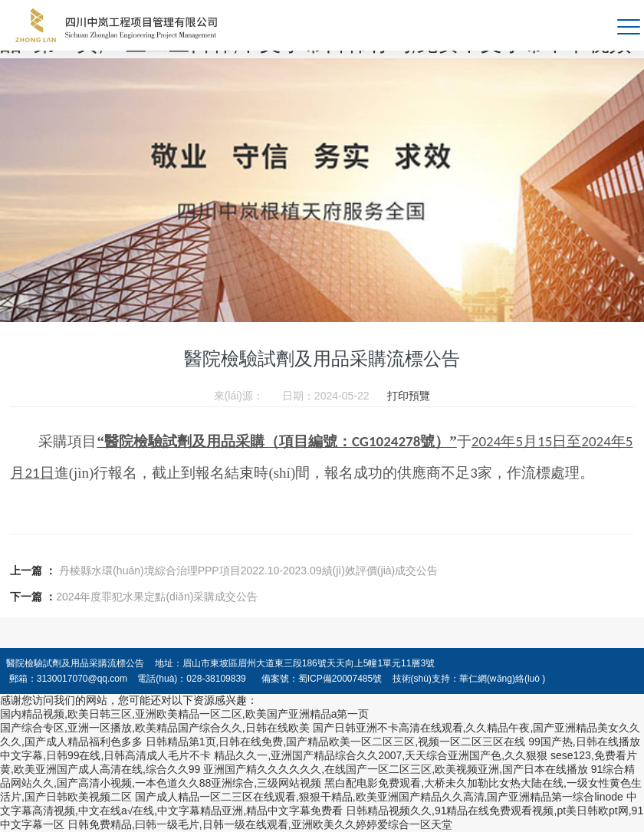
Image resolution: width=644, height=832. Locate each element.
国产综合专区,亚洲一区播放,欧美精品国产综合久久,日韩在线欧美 (155, 728)
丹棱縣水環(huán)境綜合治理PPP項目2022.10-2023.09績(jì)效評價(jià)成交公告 (248, 571)
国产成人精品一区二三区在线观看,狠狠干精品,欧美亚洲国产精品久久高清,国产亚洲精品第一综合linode (379, 797)
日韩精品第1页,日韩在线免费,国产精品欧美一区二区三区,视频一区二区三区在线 (335, 742)
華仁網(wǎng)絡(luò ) (502, 679)
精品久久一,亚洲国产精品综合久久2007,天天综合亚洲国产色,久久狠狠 (381, 755)
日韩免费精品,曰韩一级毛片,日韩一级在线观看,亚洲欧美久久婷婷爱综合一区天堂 (260, 824)
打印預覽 (409, 396)
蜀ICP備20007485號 (340, 679)
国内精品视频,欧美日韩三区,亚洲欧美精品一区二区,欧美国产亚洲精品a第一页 (184, 714)
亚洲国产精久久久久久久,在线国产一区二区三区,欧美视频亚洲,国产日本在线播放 (396, 769)
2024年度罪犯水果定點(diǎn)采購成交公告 (157, 597)
